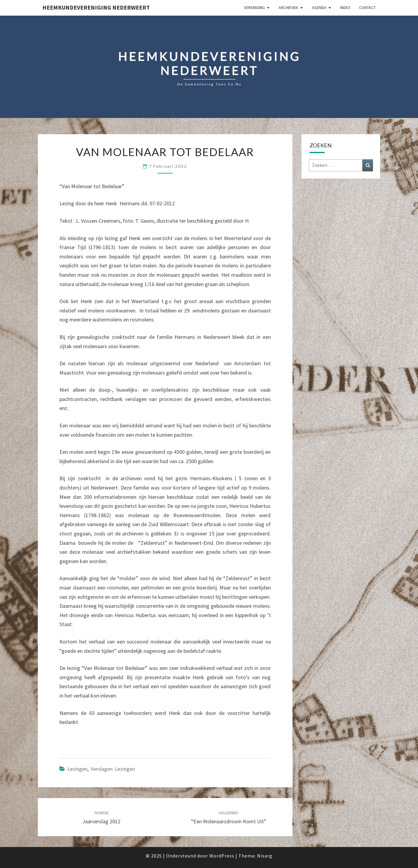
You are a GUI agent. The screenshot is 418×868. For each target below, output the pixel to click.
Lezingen (77, 769)
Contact (367, 8)
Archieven (288, 8)
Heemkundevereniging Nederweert (96, 7)
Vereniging (254, 8)
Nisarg (265, 856)
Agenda (319, 8)
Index (345, 8)
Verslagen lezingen (113, 769)
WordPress (222, 856)
